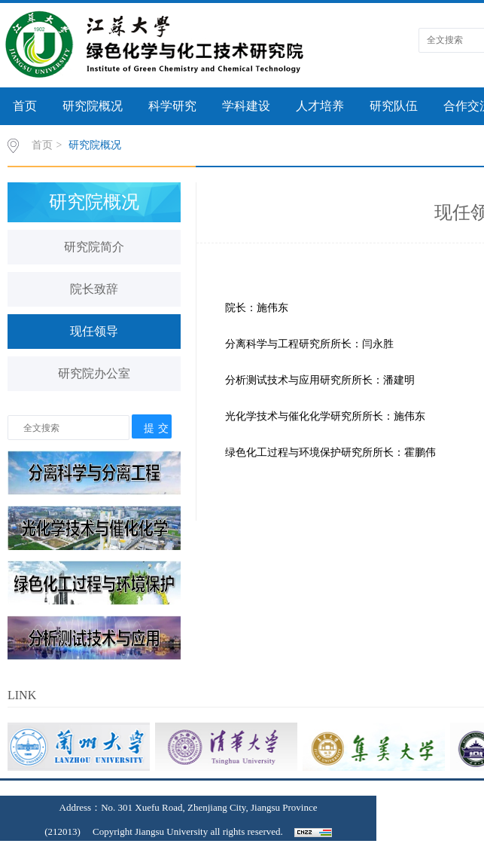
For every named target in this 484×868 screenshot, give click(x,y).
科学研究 (172, 106)
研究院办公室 (94, 373)
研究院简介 (94, 247)
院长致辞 (94, 289)
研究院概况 (93, 106)
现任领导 (94, 331)
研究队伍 (394, 106)
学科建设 (246, 106)
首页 (25, 106)
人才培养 (320, 106)
